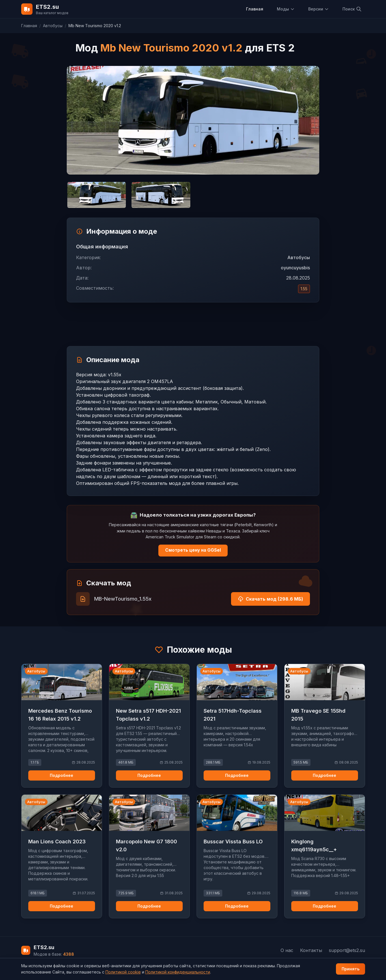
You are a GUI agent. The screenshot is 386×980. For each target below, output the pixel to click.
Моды (286, 9)
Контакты (311, 950)
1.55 (304, 289)
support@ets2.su (347, 950)
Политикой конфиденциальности (178, 972)
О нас (287, 950)
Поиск (352, 9)
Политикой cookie (123, 972)
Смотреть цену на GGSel (193, 550)
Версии (319, 9)
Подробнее (62, 775)
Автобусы (53, 26)
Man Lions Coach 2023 (57, 842)
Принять (351, 969)
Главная (255, 9)
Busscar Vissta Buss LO (233, 842)
